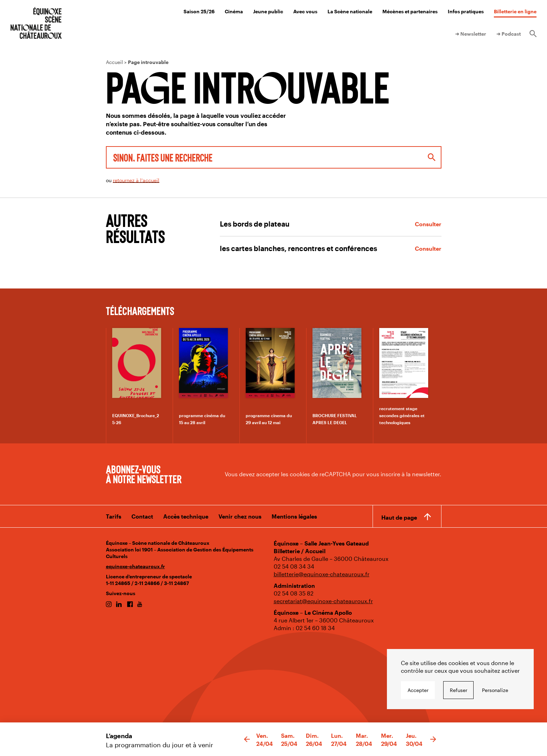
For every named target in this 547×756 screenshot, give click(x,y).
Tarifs (114, 516)
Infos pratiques (466, 11)
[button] (247, 740)
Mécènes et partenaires (410, 11)
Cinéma (234, 11)
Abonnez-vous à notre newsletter (144, 474)
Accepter (418, 690)
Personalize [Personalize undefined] (495, 690)
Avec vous (305, 11)
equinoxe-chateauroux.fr (135, 566)
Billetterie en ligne (515, 11)
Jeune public (268, 11)
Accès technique (186, 516)
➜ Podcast (509, 34)
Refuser (459, 690)
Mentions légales (294, 516)
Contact (142, 516)
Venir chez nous (240, 516)
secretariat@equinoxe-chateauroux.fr (323, 601)
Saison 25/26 (199, 11)
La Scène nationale (350, 11)
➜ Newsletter (471, 34)
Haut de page (399, 517)
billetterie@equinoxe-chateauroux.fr (322, 574)
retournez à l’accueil (136, 180)
